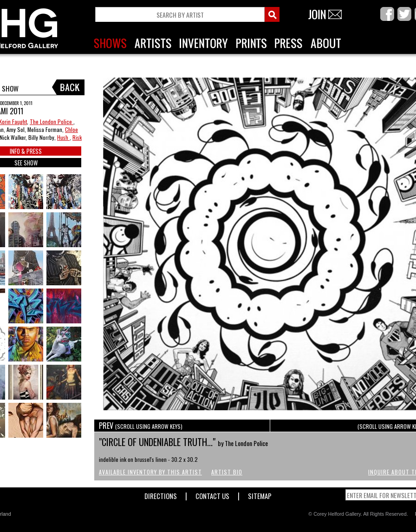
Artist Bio (227, 472)
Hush (63, 137)
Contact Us (212, 494)
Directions (161, 494)
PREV (141, 426)
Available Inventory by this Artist (150, 472)
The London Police (52, 122)
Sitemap (260, 494)
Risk (77, 137)
